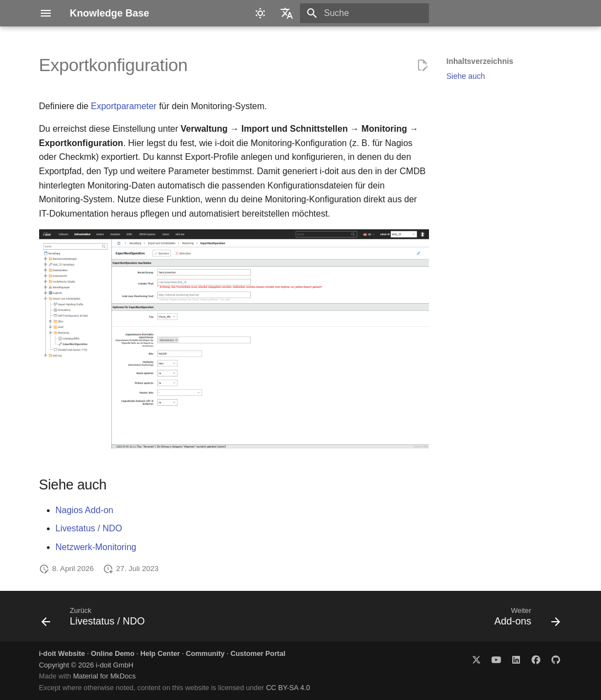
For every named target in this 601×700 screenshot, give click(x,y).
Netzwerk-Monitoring (96, 547)
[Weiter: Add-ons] (525, 620)
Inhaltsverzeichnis (480, 61)
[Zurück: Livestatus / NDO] (96, 620)
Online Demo (113, 653)
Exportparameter (124, 106)
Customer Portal (258, 653)
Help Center (160, 653)
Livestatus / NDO (89, 528)
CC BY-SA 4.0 (288, 688)
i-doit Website (62, 653)
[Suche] (364, 13)
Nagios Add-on (85, 510)
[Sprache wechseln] (287, 13)
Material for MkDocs (104, 676)
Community (205, 653)
